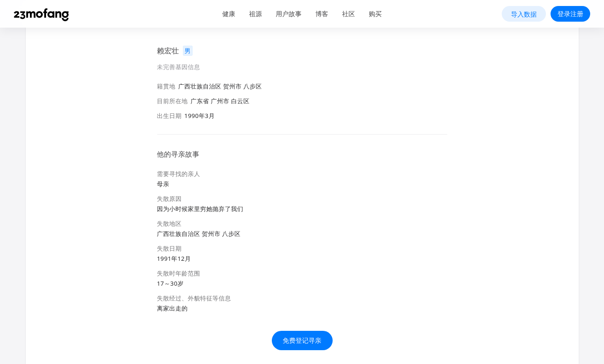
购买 (375, 14)
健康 (229, 14)
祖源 (256, 14)
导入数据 (524, 14)
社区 (349, 14)
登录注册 (570, 14)
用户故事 (289, 14)
